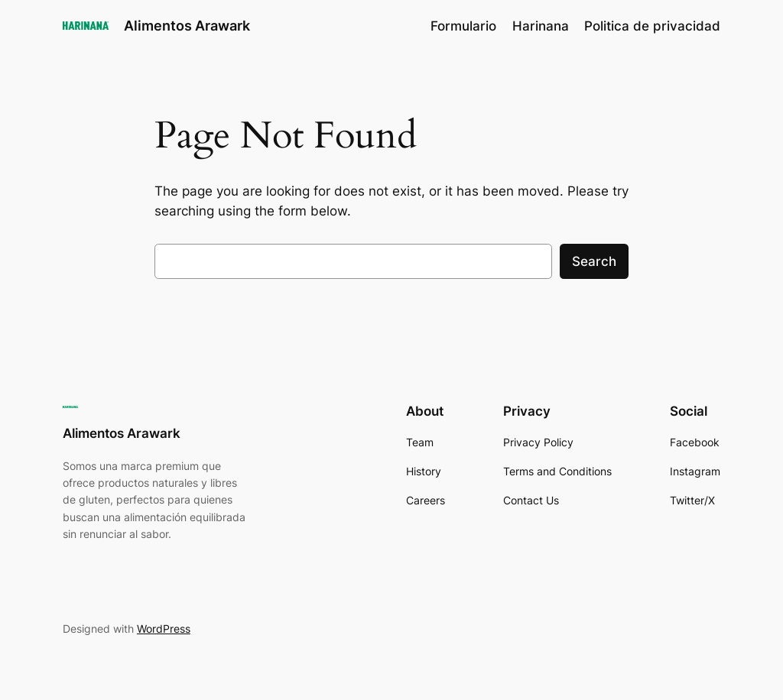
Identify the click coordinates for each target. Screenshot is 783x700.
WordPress (164, 629)
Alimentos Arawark (187, 26)
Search (594, 261)
